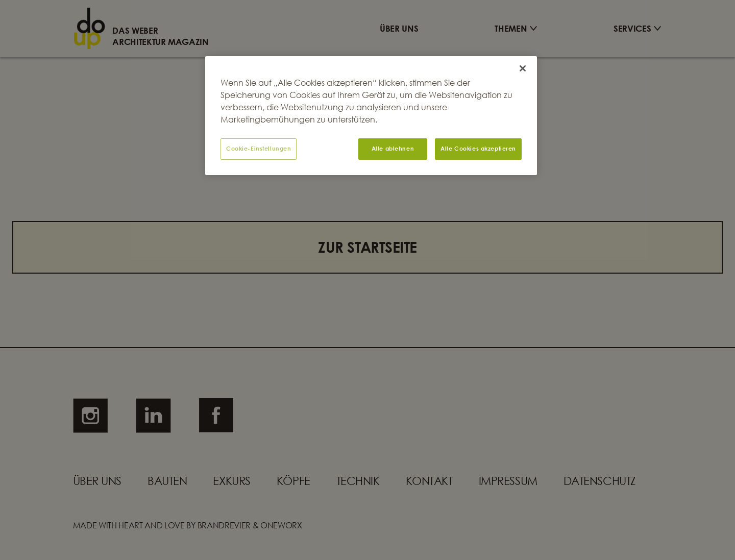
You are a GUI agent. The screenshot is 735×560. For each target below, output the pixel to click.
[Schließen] (523, 68)
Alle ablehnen (393, 149)
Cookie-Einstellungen (259, 149)
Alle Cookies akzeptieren (478, 149)
